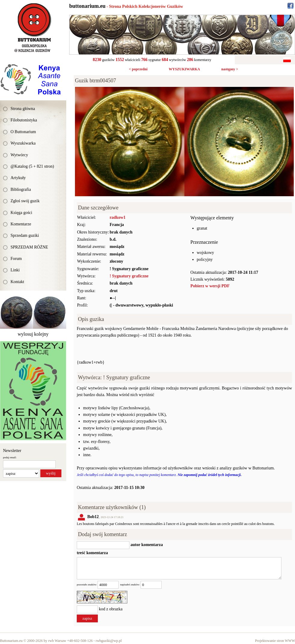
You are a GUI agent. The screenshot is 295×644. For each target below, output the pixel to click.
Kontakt (17, 282)
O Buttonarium (23, 132)
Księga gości (21, 213)
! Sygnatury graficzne (129, 276)
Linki (15, 270)
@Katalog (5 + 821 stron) (32, 166)
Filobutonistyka (24, 120)
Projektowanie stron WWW (275, 641)
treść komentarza (92, 553)
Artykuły (18, 178)
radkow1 (118, 217)
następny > (230, 69)
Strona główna (23, 109)
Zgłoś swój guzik (25, 201)
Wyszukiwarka (23, 143)
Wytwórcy (19, 155)
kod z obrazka (111, 609)
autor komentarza (146, 545)
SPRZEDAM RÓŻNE (29, 247)
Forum (16, 259)
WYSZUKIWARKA (184, 69)
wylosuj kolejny (33, 334)
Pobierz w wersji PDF (210, 286)
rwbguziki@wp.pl (109, 641)
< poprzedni (138, 69)
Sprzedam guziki (25, 235)
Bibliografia (21, 189)
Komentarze (21, 224)
